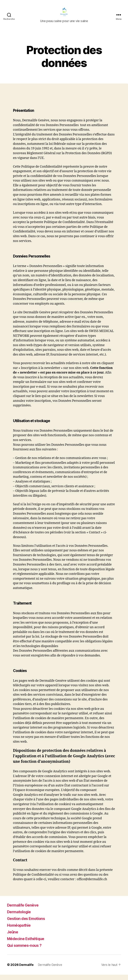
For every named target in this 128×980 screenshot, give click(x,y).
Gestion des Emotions (29, 924)
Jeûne (13, 937)
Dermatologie (20, 917)
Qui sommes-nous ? (27, 951)
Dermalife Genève (25, 910)
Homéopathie (20, 930)
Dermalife (27, 970)
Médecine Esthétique (28, 944)
